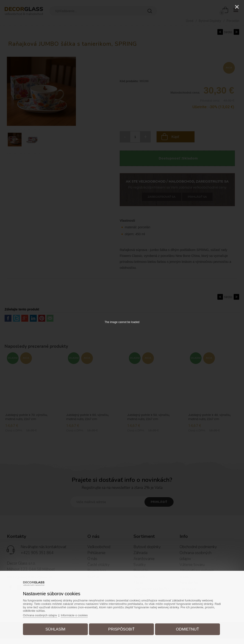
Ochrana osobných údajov (42, 615)
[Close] (237, 7)
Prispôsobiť (121, 629)
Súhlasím (56, 629)
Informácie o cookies (76, 615)
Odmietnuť (187, 629)
